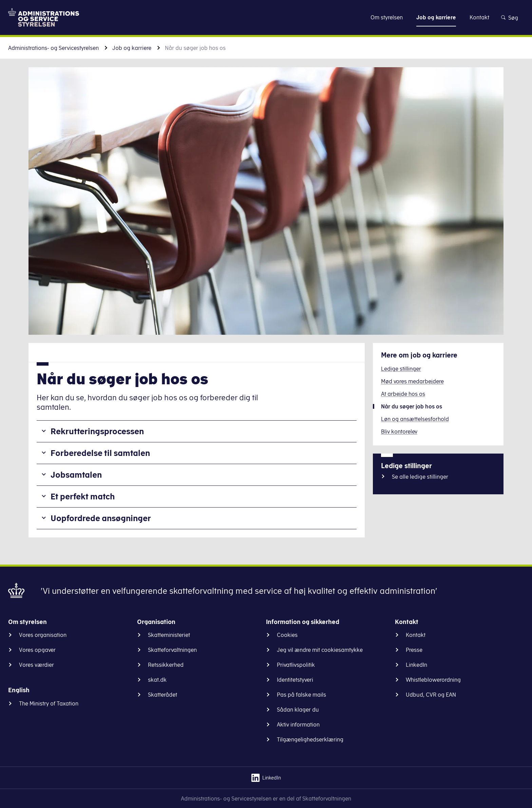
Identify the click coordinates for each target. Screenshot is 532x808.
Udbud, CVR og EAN (431, 695)
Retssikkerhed (166, 665)
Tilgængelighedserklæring (310, 739)
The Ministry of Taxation (49, 703)
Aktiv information (298, 724)
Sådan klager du (298, 710)
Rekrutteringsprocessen (97, 431)
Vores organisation (43, 635)
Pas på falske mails (301, 695)
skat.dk (157, 680)
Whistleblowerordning (433, 680)
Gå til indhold (266, 17)
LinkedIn (416, 665)
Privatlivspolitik (296, 665)
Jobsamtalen (76, 475)
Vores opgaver (37, 650)
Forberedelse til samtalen (100, 453)
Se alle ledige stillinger (420, 477)
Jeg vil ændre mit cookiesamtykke (320, 650)
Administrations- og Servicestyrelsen (53, 48)
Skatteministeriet (169, 635)
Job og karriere (132, 48)
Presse (414, 650)
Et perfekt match (83, 496)
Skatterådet (163, 695)
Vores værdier (36, 665)
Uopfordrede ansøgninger (101, 518)
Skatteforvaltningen (172, 650)
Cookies (287, 635)
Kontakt (416, 635)
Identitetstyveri (295, 680)
